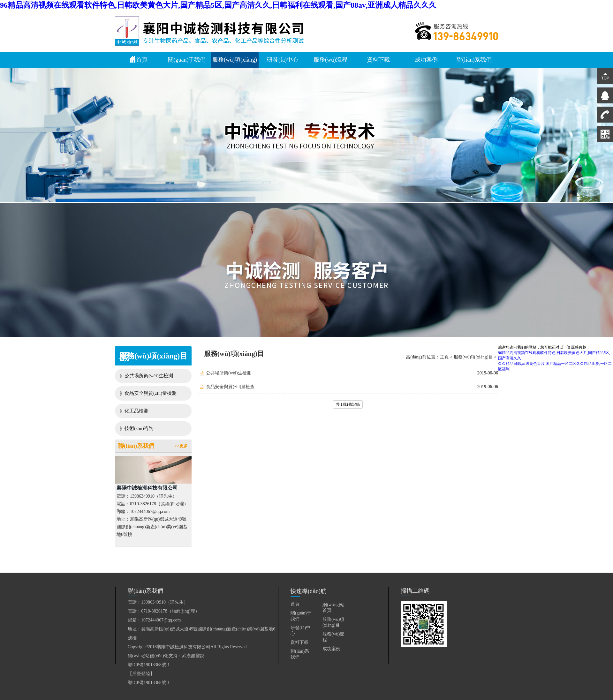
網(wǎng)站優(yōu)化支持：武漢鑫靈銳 (166, 656)
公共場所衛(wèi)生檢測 (149, 376)
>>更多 (181, 446)
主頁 (444, 357)
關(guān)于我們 (187, 60)
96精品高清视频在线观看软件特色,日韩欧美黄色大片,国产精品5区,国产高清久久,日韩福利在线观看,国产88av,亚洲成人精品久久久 (218, 5)
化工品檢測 (136, 411)
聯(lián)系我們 (474, 60)
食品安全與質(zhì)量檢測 (151, 393)
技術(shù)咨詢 (139, 428)
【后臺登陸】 (141, 674)
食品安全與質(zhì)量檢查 (230, 387)
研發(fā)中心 (283, 60)
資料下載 (378, 60)
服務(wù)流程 (330, 60)
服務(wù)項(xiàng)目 (473, 357)
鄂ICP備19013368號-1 (149, 665)
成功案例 (426, 60)
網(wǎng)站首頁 (333, 608)
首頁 (138, 59)
